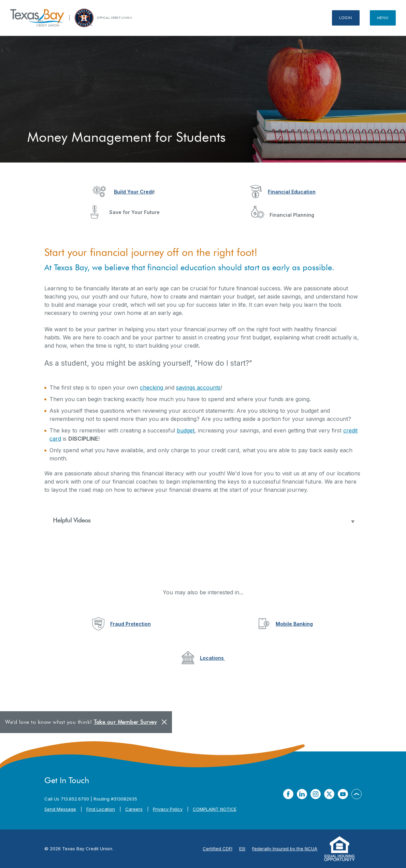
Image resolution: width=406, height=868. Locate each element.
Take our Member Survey (125, 722)
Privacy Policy (168, 809)
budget (186, 430)
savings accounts (198, 387)
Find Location (101, 809)
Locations (213, 658)
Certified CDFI (217, 849)
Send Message (60, 809)
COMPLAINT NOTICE (215, 809)
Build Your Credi (134, 192)
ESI (242, 849)
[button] (203, 521)
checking (152, 387)
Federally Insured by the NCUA (285, 849)
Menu (383, 18)
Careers (134, 809)
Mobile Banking (294, 624)
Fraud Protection (130, 624)
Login (346, 18)
